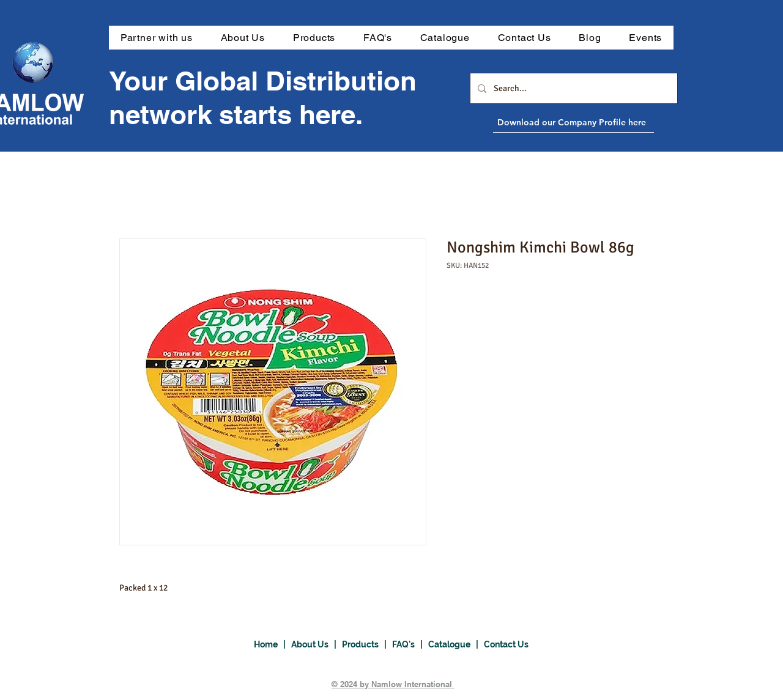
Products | (367, 644)
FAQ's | (410, 644)
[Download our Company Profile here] (601, 122)
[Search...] (573, 88)
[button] (314, 38)
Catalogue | (456, 644)
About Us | (317, 644)
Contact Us (506, 644)
